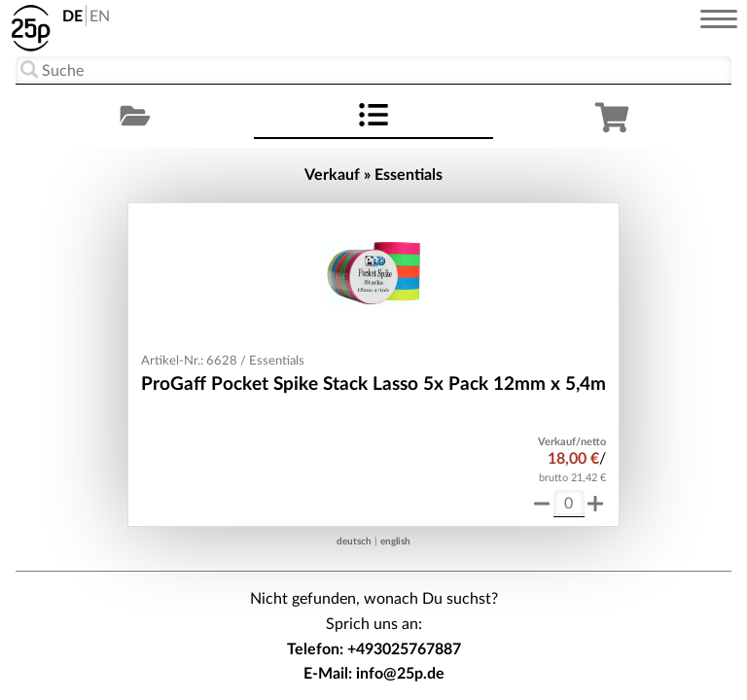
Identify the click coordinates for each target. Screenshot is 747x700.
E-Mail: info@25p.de (374, 674)
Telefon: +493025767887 (374, 649)
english (395, 542)
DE (72, 17)
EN (100, 17)
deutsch (354, 542)
